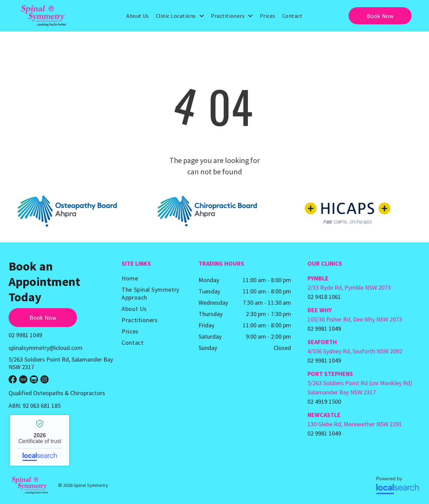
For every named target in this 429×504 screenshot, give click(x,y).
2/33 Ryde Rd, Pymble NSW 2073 (349, 287)
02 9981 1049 (25, 335)
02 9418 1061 (324, 297)
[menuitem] (138, 16)
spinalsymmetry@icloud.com (46, 348)
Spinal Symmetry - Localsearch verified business (40, 440)
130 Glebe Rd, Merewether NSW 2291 (355, 424)
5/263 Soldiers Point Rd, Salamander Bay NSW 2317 (61, 363)
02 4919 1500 (324, 401)
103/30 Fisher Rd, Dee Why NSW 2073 (355, 319)
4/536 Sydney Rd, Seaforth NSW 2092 (355, 351)
